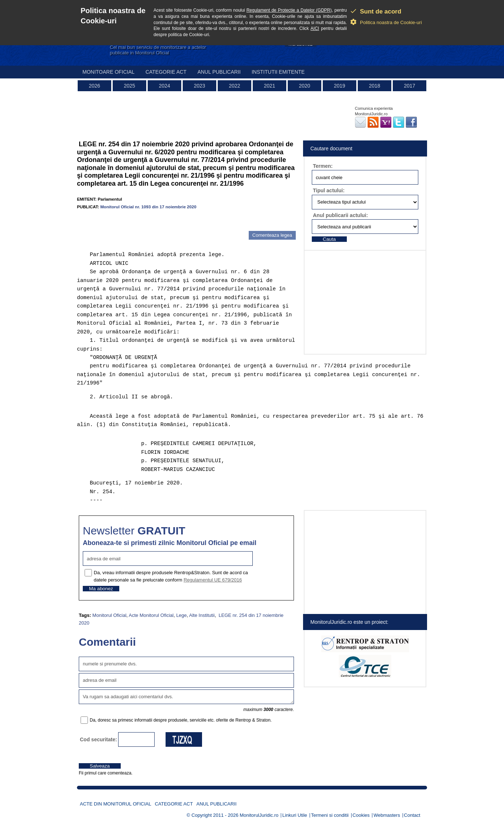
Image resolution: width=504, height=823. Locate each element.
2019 (339, 86)
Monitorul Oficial (109, 615)
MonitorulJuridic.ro (259, 815)
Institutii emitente (278, 72)
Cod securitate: (98, 739)
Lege (181, 615)
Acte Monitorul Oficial (151, 615)
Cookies (361, 815)
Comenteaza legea (272, 235)
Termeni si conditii (330, 815)
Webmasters (387, 815)
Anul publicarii (219, 72)
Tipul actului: (329, 190)
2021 (269, 86)
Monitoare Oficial (108, 72)
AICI (315, 28)
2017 (409, 86)
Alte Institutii (202, 615)
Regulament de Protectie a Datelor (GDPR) (289, 10)
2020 (304, 86)
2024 (164, 86)
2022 (234, 86)
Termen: (323, 166)
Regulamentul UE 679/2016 (213, 580)
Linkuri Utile (295, 815)
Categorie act (166, 72)
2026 (94, 86)
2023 (199, 86)
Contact (412, 815)
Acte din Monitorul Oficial (116, 804)
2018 (374, 86)
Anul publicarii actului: (340, 215)
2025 (129, 86)
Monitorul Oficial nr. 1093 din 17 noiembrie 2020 (148, 207)
